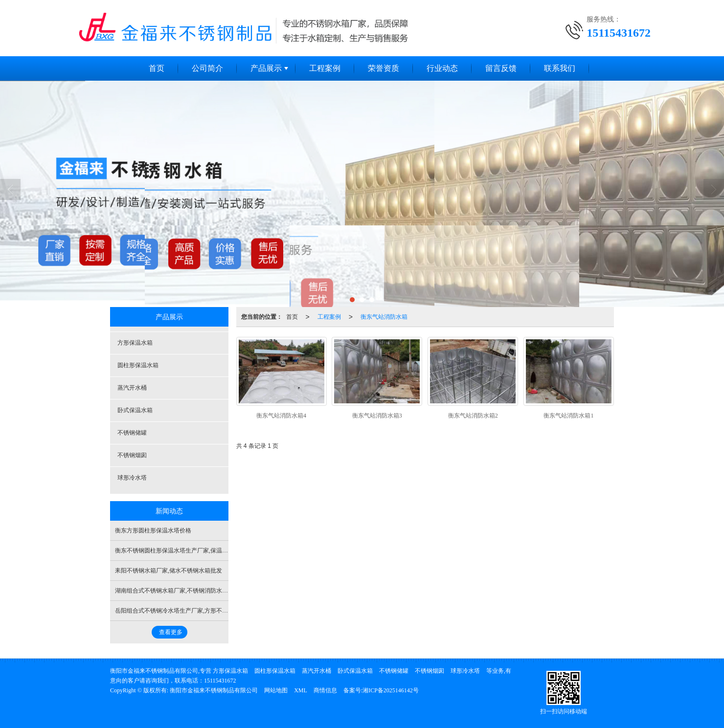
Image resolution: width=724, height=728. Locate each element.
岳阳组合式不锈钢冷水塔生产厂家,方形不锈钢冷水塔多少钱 (192, 611)
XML (301, 690)
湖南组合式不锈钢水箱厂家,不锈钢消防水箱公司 (177, 591)
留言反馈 (501, 68)
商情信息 (325, 690)
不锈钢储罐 (132, 433)
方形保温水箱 (135, 343)
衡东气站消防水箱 (384, 317)
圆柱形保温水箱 (138, 365)
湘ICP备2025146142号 (391, 690)
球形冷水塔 (132, 478)
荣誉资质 (384, 68)
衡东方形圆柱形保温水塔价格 (153, 530)
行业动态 (442, 68)
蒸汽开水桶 (132, 388)
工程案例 (325, 68)
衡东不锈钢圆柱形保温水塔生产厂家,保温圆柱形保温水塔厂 (192, 551)
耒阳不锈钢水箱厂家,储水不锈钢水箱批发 (169, 571)
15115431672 (220, 681)
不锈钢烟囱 (132, 455)
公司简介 (207, 68)
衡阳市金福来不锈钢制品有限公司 (214, 690)
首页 (157, 68)
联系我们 (560, 68)
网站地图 (276, 690)
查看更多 (171, 632)
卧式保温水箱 (135, 410)
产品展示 (266, 68)
